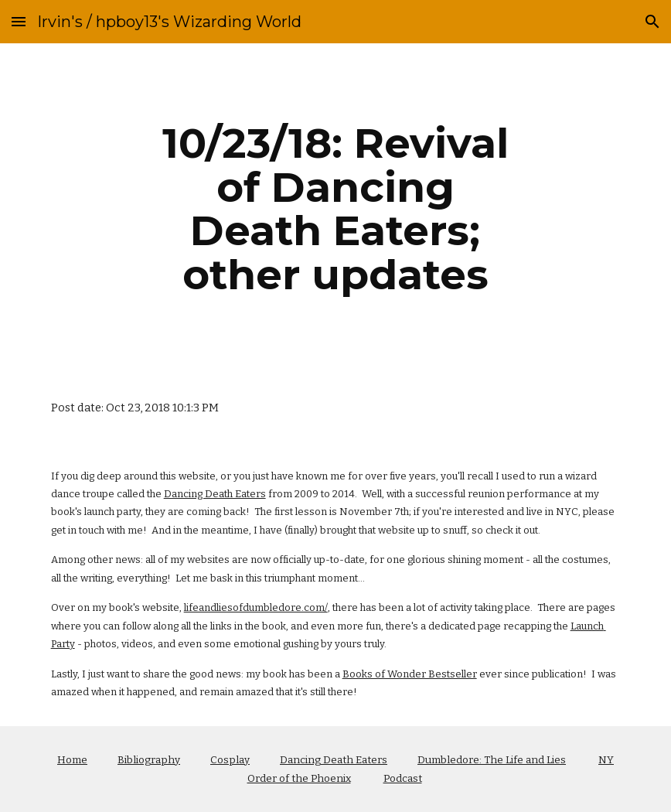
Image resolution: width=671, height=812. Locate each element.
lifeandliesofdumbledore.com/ (256, 607)
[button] (19, 21)
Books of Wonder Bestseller (410, 674)
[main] (335, 209)
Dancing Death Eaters (215, 494)
